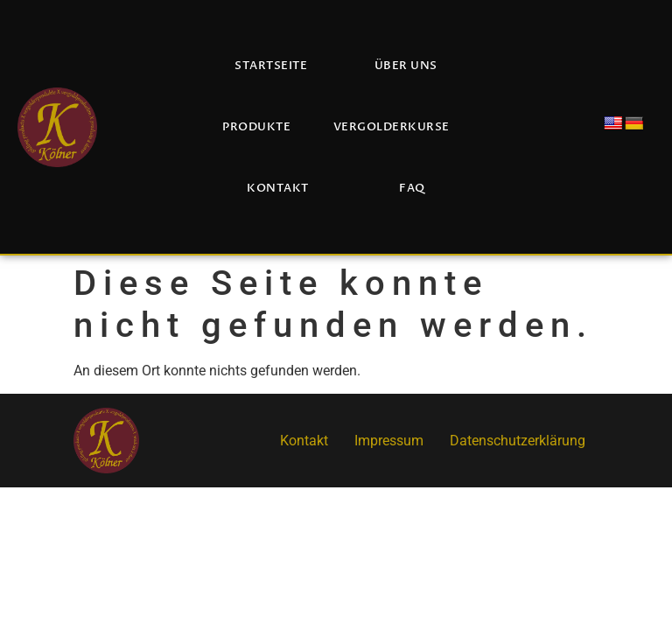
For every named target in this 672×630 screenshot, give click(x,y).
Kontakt (278, 188)
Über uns (406, 66)
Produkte (256, 127)
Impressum (389, 441)
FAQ (412, 188)
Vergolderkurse (392, 127)
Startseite (271, 66)
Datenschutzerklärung (518, 441)
